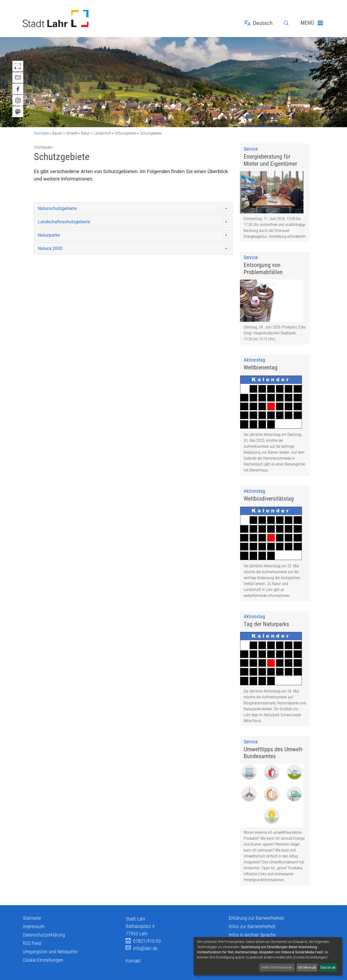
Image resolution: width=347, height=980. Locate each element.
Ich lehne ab (307, 967)
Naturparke (49, 235)
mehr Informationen (277, 967)
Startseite (32, 946)
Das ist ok (328, 967)
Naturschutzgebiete (57, 208)
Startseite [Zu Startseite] (41, 133)
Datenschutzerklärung (44, 963)
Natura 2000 (50, 248)
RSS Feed (32, 972)
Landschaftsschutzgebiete (64, 222)
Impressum (34, 955)
